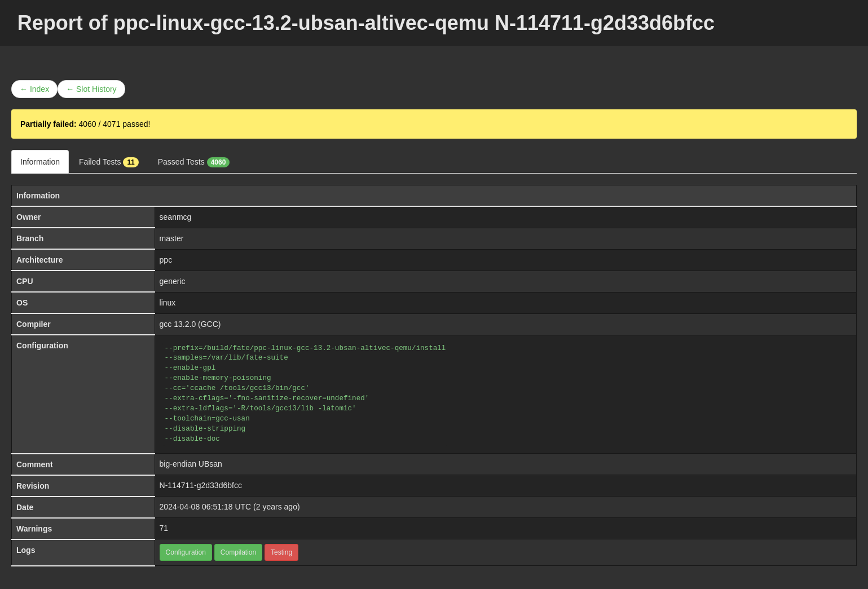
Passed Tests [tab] (194, 162)
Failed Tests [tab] (109, 162)
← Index (34, 89)
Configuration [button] (186, 552)
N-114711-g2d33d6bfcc (201, 485)
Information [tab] (40, 162)
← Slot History (91, 89)
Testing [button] (281, 552)
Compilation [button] (238, 552)
